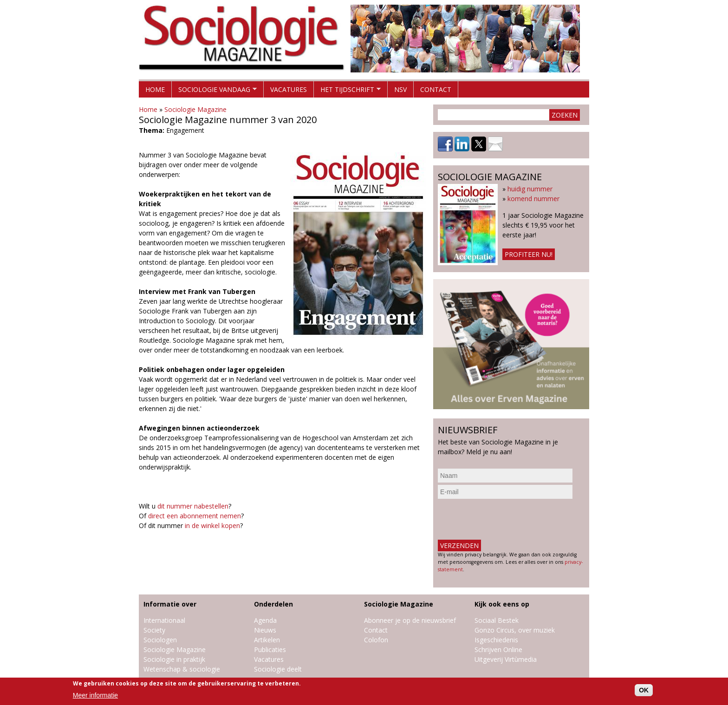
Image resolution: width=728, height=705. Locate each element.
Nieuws (265, 630)
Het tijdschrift (347, 91)
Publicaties (270, 650)
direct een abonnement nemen (195, 516)
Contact (436, 89)
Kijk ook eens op (502, 604)
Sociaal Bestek (497, 620)
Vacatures (289, 89)
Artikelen (267, 640)
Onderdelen (273, 604)
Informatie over (170, 604)
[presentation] (508, 519)
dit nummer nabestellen (193, 506)
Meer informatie (95, 695)
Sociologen (160, 640)
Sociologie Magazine (195, 109)
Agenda (265, 620)
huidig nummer (530, 189)
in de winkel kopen (212, 525)
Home (155, 89)
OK (644, 690)
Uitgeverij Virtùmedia (506, 659)
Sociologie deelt (278, 669)
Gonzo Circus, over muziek (515, 630)
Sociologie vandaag (214, 91)
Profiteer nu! (529, 254)
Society (154, 630)
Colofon (376, 640)
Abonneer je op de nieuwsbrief (410, 620)
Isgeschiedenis (496, 640)
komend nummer (533, 199)
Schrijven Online (498, 650)
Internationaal (164, 620)
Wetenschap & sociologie (182, 669)
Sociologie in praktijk (174, 659)
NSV (400, 89)
